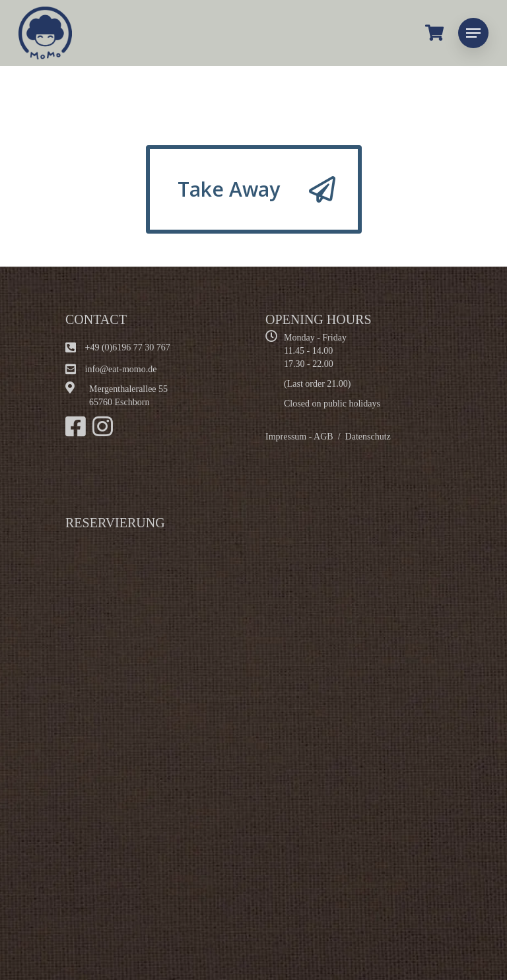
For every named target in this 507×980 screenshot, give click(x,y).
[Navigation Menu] (473, 33)
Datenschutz (368, 437)
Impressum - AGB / (305, 437)
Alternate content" (230, 731)
